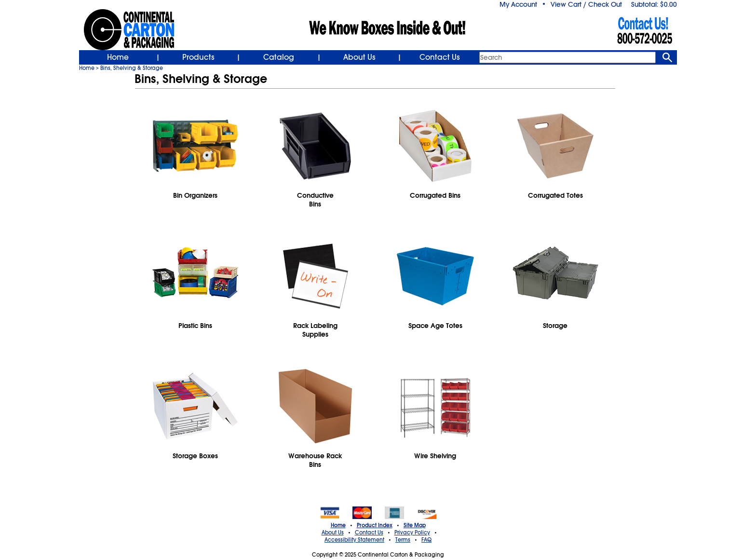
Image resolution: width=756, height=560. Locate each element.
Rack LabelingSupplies (315, 330)
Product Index (375, 525)
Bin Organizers (195, 195)
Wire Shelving (435, 456)
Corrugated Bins (435, 195)
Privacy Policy (412, 533)
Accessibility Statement (354, 540)
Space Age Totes (435, 326)
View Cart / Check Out (586, 4)
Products (198, 57)
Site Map (415, 525)
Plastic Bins (195, 326)
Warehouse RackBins (315, 460)
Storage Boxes (195, 456)
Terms (403, 540)
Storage (555, 326)
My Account (518, 4)
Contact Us (440, 57)
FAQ (426, 540)
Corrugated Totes (555, 195)
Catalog (279, 57)
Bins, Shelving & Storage (132, 68)
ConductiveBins (315, 200)
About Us (359, 57)
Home (118, 57)
